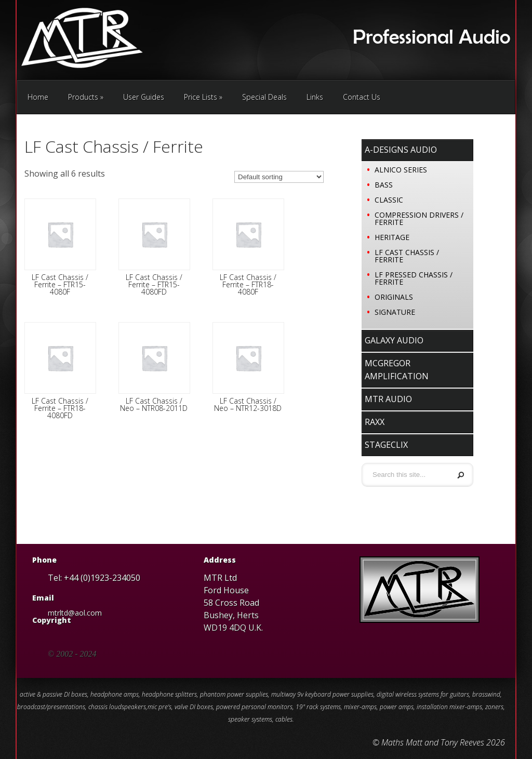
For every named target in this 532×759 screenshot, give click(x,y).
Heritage (392, 237)
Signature (395, 312)
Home (38, 97)
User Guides (144, 97)
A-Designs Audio (401, 150)
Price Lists (203, 97)
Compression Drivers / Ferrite (419, 218)
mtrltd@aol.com (75, 613)
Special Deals (264, 97)
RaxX (375, 422)
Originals (394, 297)
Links (315, 97)
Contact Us (362, 97)
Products (86, 97)
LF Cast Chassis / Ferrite (407, 256)
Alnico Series (401, 170)
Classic (389, 200)
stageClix (386, 445)
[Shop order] (279, 177)
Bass (384, 185)
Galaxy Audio (394, 340)
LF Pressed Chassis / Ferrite (414, 278)
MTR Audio (388, 399)
